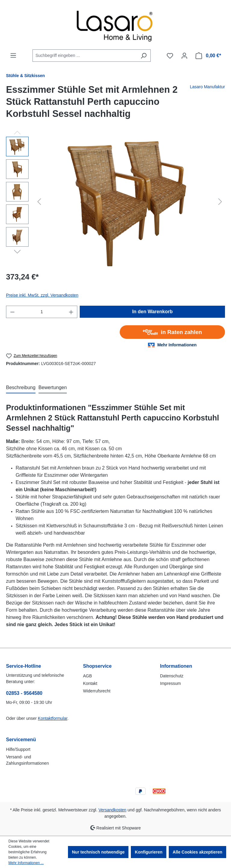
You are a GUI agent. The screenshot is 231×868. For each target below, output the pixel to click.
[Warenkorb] (208, 56)
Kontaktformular (53, 718)
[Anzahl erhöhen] (71, 312)
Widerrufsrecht (97, 691)
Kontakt (90, 683)
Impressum (170, 683)
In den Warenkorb (152, 312)
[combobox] (85, 56)
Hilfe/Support (18, 749)
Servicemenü (21, 740)
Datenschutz (172, 676)
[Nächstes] (220, 202)
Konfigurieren (149, 852)
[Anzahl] (42, 312)
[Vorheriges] (39, 202)
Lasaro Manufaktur (207, 87)
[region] (115, 201)
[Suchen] (144, 56)
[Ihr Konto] (184, 56)
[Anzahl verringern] (12, 312)
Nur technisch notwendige (98, 852)
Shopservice (97, 666)
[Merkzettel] (170, 56)
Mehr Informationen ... (26, 863)
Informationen (176, 666)
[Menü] (13, 55)
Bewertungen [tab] (53, 387)
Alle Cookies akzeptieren (197, 852)
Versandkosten (113, 810)
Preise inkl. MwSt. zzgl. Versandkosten (42, 295)
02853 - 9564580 (24, 693)
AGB (88, 676)
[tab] (21, 388)
